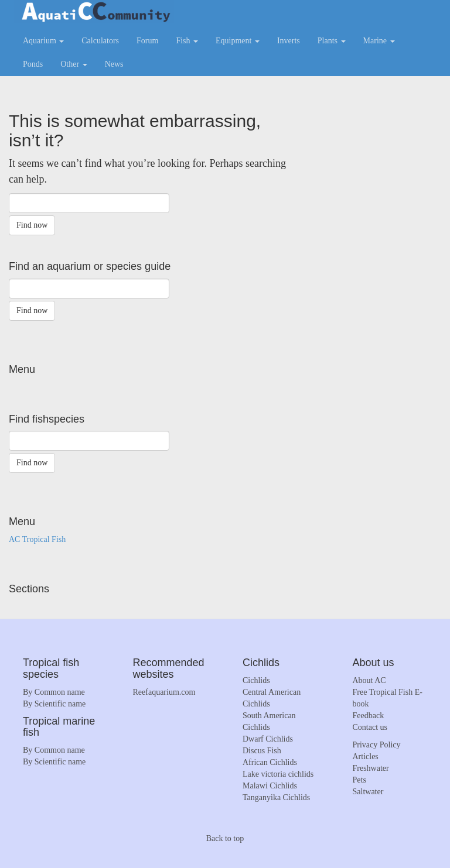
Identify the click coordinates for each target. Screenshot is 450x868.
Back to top (225, 838)
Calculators (100, 41)
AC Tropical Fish (37, 539)
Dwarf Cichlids (268, 739)
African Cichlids (270, 762)
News (114, 64)
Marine (379, 41)
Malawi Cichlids (270, 786)
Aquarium (43, 41)
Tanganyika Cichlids (276, 797)
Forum (147, 41)
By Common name (54, 692)
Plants (332, 41)
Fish (187, 41)
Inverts (289, 41)
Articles (366, 757)
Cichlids (256, 680)
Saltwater (368, 792)
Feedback (369, 716)
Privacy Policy (377, 745)
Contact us (370, 727)
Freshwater (371, 768)
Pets (359, 780)
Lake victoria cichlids (278, 774)
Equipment (238, 41)
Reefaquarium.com (164, 692)
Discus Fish (262, 751)
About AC (369, 680)
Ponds (33, 64)
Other (74, 64)
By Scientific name (54, 704)
